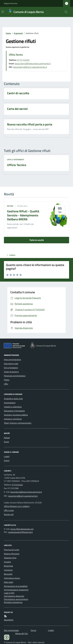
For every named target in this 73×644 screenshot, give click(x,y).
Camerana (8, 570)
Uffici (6, 384)
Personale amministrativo (15, 376)
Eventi (7, 460)
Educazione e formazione (14, 411)
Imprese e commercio (13, 419)
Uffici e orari (9, 510)
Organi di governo (11, 372)
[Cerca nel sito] (65, 12)
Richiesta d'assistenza (13, 602)
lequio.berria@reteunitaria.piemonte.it (33, 63)
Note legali (8, 582)
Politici (7, 380)
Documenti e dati (11, 364)
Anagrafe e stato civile (13, 399)
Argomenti (18, 33)
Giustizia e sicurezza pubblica (16, 415)
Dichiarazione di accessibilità (16, 586)
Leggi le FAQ (9, 593)
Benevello (8, 574)
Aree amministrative (12, 359)
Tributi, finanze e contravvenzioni (18, 423)
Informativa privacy (12, 578)
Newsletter (9, 620)
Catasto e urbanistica (13, 407)
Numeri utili (9, 514)
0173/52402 (17, 485)
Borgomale (8, 566)
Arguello (7, 562)
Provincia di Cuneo (12, 550)
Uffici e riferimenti (16, 160)
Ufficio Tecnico (16, 54)
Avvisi (6, 442)
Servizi (33, 630)
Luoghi (7, 456)
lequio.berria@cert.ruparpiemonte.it (30, 67)
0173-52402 (23, 60)
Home (8, 33)
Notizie (10, 206)
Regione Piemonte (11, 3)
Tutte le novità (37, 240)
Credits (51, 630)
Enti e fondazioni (11, 368)
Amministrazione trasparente (16, 590)
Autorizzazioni (10, 403)
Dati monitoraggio (11, 630)
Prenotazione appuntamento (16, 599)
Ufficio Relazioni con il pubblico (17, 506)
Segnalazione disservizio (14, 596)
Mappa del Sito (22, 633)
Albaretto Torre (10, 558)
